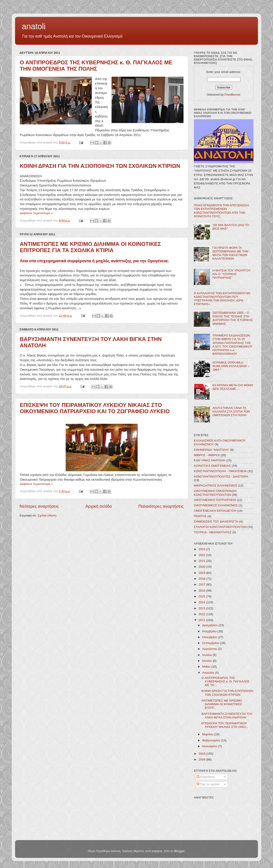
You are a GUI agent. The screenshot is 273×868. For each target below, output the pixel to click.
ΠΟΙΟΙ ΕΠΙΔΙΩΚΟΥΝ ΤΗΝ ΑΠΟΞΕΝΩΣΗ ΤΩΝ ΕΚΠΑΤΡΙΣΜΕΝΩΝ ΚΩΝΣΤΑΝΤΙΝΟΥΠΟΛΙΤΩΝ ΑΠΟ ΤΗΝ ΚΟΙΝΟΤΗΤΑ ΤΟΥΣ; (221, 211)
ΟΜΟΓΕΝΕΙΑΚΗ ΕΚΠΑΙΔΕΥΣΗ (215, 511)
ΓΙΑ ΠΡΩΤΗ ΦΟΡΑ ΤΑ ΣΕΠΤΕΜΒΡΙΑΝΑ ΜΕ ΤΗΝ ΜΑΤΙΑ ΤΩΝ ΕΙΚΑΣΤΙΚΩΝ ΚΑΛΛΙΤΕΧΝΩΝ (230, 253)
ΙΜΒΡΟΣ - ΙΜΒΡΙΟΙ (207, 455)
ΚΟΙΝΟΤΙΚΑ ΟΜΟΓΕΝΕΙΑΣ (212, 466)
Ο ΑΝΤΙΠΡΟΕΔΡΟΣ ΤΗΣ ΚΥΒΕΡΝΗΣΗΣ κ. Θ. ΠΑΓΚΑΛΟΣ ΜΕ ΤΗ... (226, 681)
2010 (202, 754)
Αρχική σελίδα (99, 506)
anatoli (34, 26)
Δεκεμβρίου (210, 625)
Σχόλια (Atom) (47, 515)
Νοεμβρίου (210, 631)
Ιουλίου (207, 655)
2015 (202, 596)
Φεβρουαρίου (212, 740)
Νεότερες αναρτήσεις (39, 506)
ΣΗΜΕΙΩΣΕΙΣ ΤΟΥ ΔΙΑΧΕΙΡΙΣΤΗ (216, 521)
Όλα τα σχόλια (208, 784)
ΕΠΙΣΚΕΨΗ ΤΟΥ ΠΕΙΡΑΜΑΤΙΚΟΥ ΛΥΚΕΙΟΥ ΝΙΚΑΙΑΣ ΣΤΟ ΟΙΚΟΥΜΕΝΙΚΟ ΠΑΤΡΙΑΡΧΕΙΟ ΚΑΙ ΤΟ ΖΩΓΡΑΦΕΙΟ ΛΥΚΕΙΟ (95, 408)
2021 (202, 561)
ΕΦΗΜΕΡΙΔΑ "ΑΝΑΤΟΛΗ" (211, 450)
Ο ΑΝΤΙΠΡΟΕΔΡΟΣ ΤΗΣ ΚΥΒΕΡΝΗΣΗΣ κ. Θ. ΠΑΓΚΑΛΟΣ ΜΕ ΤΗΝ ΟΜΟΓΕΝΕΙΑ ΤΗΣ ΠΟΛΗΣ (96, 66)
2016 (202, 591)
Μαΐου (207, 667)
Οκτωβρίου (210, 637)
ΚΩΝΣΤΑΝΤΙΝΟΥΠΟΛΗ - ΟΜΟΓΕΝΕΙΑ (220, 471)
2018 (202, 579)
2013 (202, 608)
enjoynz (157, 851)
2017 (202, 584)
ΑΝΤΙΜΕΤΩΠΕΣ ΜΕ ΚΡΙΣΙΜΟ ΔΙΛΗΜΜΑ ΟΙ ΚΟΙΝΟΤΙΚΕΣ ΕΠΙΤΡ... (222, 704)
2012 (202, 614)
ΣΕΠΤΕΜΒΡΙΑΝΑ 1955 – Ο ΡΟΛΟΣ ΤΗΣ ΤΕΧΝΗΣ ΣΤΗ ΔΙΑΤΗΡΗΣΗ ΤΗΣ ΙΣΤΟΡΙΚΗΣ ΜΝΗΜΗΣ (233, 318)
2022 (202, 555)
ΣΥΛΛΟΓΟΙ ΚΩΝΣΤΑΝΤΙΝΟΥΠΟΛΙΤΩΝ (220, 527)
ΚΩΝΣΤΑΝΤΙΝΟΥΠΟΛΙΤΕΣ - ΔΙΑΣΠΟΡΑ (221, 477)
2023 (202, 549)
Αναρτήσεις (206, 777)
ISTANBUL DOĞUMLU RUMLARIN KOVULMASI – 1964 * (231, 366)
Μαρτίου (208, 734)
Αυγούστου (210, 649)
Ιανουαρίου (210, 746)
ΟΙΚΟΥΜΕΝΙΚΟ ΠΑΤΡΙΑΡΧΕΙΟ (215, 500)
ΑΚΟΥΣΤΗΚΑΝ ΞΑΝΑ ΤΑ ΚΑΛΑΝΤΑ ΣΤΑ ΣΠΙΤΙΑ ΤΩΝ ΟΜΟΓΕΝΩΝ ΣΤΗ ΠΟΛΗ (231, 412)
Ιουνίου (207, 661)
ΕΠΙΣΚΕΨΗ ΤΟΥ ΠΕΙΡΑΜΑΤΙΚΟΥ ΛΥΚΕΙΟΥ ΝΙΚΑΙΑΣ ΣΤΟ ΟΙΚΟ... (225, 725)
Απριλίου (209, 673)
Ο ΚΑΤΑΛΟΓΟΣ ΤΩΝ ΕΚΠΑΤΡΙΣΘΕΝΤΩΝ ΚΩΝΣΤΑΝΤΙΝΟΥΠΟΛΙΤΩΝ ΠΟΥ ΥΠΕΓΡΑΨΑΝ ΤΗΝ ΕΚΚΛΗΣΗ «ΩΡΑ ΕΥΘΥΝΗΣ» (222, 299)
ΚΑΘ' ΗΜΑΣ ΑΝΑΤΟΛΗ (210, 460)
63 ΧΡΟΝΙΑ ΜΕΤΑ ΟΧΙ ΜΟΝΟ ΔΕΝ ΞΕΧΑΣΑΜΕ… (233, 387)
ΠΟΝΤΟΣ (200, 516)
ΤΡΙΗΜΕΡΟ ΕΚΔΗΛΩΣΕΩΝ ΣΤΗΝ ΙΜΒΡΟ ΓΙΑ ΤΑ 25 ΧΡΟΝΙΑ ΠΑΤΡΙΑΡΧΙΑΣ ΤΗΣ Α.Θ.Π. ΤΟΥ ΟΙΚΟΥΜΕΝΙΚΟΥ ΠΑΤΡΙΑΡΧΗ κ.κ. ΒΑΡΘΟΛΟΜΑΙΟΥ (232, 345)
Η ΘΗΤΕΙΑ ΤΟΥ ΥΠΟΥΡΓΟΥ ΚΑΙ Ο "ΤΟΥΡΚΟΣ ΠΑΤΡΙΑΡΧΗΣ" (231, 274)
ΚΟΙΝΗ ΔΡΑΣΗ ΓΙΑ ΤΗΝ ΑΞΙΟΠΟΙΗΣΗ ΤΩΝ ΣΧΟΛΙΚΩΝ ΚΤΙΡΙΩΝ (100, 166)
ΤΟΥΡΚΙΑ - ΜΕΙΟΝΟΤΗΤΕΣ (213, 532)
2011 (202, 620)
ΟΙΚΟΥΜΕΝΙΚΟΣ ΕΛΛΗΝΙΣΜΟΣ (216, 505)
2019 (202, 573)
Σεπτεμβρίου (211, 643)
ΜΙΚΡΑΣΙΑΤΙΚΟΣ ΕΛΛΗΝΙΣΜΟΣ (216, 486)
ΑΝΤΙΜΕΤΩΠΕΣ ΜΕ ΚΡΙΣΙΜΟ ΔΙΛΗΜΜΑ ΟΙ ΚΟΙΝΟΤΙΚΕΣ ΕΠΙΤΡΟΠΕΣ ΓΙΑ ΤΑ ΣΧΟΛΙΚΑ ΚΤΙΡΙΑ (90, 247)
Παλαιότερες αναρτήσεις (161, 506)
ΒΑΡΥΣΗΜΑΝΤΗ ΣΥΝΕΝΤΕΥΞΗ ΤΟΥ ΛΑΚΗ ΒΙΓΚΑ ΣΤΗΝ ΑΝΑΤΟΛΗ (227, 716)
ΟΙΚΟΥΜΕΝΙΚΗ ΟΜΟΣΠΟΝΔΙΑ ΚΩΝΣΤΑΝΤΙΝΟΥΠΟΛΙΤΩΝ (215, 493)
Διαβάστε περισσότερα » (36, 213)
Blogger (179, 851)
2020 (202, 567)
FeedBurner (232, 95)
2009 (202, 759)
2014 (202, 602)
